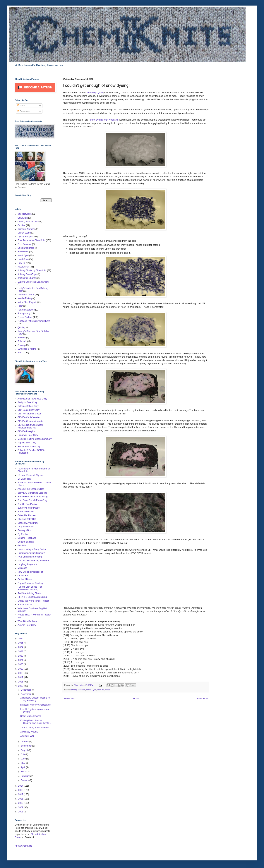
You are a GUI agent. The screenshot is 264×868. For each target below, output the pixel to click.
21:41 (67, 662)
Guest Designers (26, 248)
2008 (21, 812)
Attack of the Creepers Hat (31, 489)
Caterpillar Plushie (26, 515)
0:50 (66, 628)
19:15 (67, 655)
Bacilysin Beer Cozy (27, 402)
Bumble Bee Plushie (28, 504)
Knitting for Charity (27, 278)
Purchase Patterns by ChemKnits (34, 321)
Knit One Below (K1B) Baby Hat (33, 561)
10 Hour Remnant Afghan (30, 475)
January (25, 780)
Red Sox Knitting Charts (29, 593)
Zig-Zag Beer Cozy (27, 625)
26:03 (67, 673)
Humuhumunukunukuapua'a (31, 553)
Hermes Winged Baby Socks (32, 549)
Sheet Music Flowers (31, 716)
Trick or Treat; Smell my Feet (35, 728)
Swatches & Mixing (27, 349)
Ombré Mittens (25, 579)
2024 (21, 647)
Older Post (202, 699)
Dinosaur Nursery (26, 229)
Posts (21, 106)
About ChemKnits (23, 846)
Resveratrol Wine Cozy (29, 447)
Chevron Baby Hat (27, 519)
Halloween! (23, 252)
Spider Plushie (25, 605)
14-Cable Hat (24, 479)
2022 (21, 656)
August (25, 750)
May (23, 763)
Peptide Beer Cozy (27, 443)
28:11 (67, 676)
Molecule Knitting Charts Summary (35, 439)
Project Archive (25, 317)
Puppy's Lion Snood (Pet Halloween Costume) (30, 588)
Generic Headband (27, 538)
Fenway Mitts (24, 530)
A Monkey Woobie (29, 732)
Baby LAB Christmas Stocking (32, 493)
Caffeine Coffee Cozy (28, 406)
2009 (21, 807)
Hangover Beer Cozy (28, 435)
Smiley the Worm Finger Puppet (33, 601)
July (23, 754)
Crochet (21, 225)
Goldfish (22, 545)
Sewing (21, 345)
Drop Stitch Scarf (26, 527)
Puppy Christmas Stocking (31, 583)
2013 (21, 790)
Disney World (24, 233)
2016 (21, 682)
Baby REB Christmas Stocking (32, 497)
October (25, 742)
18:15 (67, 652)
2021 (21, 660)
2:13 (66, 632)
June (24, 759)
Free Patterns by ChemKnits (31, 240)
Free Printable (24, 244)
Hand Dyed (91, 690)
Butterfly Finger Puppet (29, 508)
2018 (21, 673)
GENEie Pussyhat (26, 431)
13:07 (67, 638)
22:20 (67, 666)
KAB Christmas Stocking (30, 557)
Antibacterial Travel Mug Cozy (32, 399)
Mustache (22, 568)
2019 (21, 669)
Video (108, 690)
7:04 (66, 635)
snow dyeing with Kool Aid (104, 120)
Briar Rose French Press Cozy (32, 500)
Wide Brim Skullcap (27, 621)
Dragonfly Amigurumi (28, 523)
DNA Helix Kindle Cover (29, 414)
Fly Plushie (23, 534)
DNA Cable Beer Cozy (29, 410)
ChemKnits (79, 685)
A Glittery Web (27, 736)
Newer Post (69, 699)
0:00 (66, 625)
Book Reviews (25, 214)
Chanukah (23, 218)
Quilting (21, 327)
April (23, 767)
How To (101, 690)
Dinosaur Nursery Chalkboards (35, 705)
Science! (22, 341)
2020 (21, 664)
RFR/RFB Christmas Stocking (32, 597)
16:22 (67, 642)
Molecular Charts (26, 295)
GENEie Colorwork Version (31, 421)
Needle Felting (25, 298)
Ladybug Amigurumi (27, 564)
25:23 (67, 669)
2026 (21, 639)
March (24, 772)
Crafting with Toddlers (28, 222)
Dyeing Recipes (78, 690)
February (26, 776)
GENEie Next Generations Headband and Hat (30, 426)
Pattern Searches (26, 310)
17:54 (67, 649)
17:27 (67, 645)
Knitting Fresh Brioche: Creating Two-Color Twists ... (36, 722)
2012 (21, 794)
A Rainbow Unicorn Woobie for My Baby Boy (35, 699)
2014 (21, 786)
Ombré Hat (23, 576)
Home (136, 699)
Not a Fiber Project (27, 302)
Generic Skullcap (26, 542)
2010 (21, 803)
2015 (21, 686)
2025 (21, 643)
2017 (21, 677)
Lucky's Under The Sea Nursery (33, 282)
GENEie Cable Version (29, 417)
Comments (24, 111)
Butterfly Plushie (26, 512)
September (27, 746)
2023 (21, 651)
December (26, 690)
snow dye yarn (95, 93)
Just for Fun (23, 267)
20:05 (67, 659)
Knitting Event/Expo (27, 274)
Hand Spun (23, 259)
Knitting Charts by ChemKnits (32, 270)
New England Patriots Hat (30, 572)
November (26, 694)
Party (20, 306)
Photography (24, 313)
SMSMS (22, 338)
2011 (21, 799)
